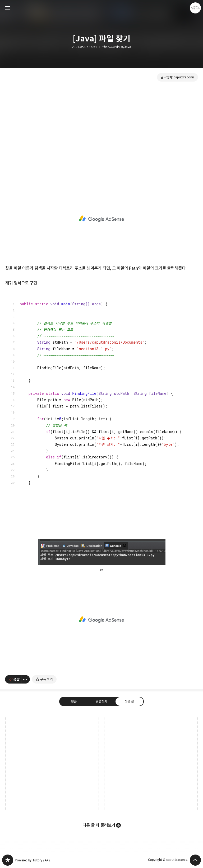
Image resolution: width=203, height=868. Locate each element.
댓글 (74, 701)
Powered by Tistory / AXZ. (33, 860)
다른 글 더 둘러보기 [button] (99, 825)
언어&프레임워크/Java (117, 47)
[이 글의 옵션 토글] (26, 679)
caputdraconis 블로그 (8, 860)
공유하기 (101, 701)
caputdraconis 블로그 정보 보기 (195, 8)
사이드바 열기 (8, 8)
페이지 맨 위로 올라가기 (195, 860)
